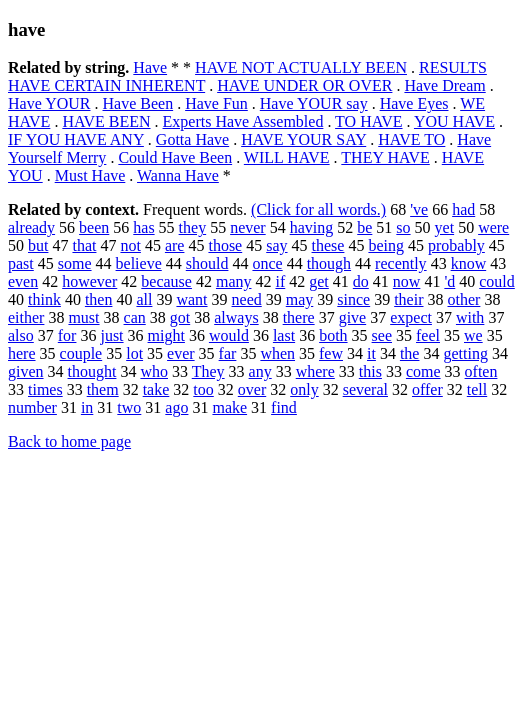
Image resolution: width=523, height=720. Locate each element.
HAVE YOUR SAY (303, 139)
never (248, 227)
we (473, 335)
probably (456, 245)
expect (411, 317)
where (315, 371)
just (111, 335)
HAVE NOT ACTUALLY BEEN (301, 67)
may (300, 299)
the (410, 353)
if (280, 281)
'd (449, 281)
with (470, 317)
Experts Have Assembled (243, 121)
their (408, 299)
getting (465, 353)
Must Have (90, 175)
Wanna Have (178, 175)
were (493, 227)
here (22, 353)
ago (176, 407)
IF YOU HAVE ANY (76, 139)
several (365, 389)
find (284, 407)
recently (401, 263)
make (229, 407)
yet (445, 227)
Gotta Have (192, 139)
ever (181, 353)
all (144, 299)
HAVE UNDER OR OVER (304, 85)
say (276, 245)
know (469, 263)
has (143, 227)
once (267, 263)
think (44, 299)
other (464, 299)
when (277, 353)
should (207, 263)
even (23, 281)
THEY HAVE (385, 157)
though (329, 263)
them (103, 389)
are (175, 245)
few (331, 353)
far (228, 353)
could (497, 281)
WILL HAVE (287, 157)
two (129, 407)
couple (81, 353)
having (312, 227)
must (83, 317)
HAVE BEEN (106, 121)
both (333, 335)
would (229, 335)
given (26, 371)
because (166, 281)
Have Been (138, 103)
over (252, 389)
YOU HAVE (454, 121)
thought (92, 371)
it (371, 353)
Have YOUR (49, 103)
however (89, 281)
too (203, 389)
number (32, 407)
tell (477, 389)
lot (134, 353)
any (260, 371)
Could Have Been (175, 157)
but (38, 245)
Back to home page (69, 441)
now (407, 281)
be (364, 227)
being (386, 245)
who (154, 371)
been (94, 227)
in (87, 407)
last (284, 335)
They (208, 371)
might (166, 335)
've (419, 209)
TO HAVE (368, 121)
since (353, 299)
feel (428, 335)
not (130, 245)
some (75, 263)
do (361, 281)
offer (427, 389)
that (84, 245)
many (234, 281)
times (45, 389)
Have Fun (216, 103)
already (31, 227)
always (236, 317)
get (319, 281)
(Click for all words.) (318, 209)
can (135, 317)
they (193, 227)
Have (150, 67)
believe (139, 263)
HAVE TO (411, 139)
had (463, 209)
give (353, 317)
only (304, 389)
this (370, 371)
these (328, 245)
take (156, 389)
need (247, 299)
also (21, 335)
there (299, 317)
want (191, 299)
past (21, 263)
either (26, 317)
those (225, 245)
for (67, 335)
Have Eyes (414, 103)
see (382, 335)
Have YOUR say (314, 103)
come (423, 371)
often (481, 371)
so (403, 227)
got (180, 317)
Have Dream (444, 85)
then (99, 299)
